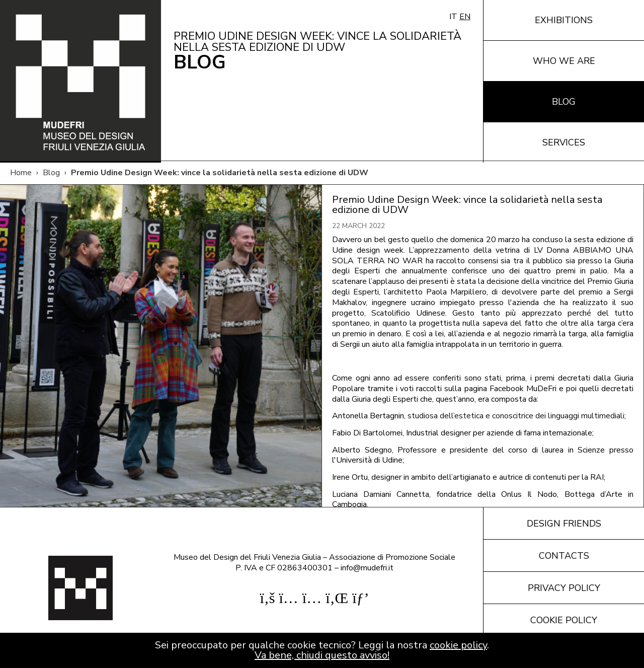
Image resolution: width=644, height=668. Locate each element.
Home (21, 173)
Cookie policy (564, 620)
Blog (564, 102)
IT (453, 17)
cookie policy (458, 645)
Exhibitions (564, 20)
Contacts (564, 556)
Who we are (564, 61)
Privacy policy (564, 588)
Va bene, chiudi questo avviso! (322, 655)
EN (465, 17)
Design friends (564, 524)
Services (564, 142)
